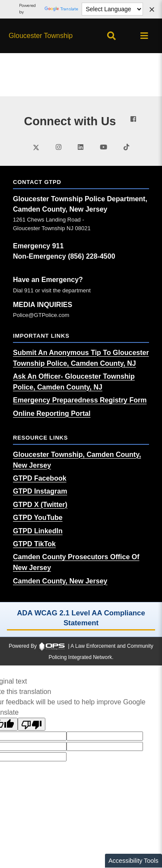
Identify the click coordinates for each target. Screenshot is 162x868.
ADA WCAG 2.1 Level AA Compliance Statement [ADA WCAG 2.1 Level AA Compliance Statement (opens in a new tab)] (81, 618)
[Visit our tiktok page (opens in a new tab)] (126, 147)
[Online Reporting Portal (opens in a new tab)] (52, 413)
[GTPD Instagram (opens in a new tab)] (40, 491)
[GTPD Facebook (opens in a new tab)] (40, 478)
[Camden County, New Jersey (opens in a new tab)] (60, 581)
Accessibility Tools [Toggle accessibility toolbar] (133, 861)
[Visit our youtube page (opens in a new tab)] (103, 147)
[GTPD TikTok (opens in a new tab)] (34, 544)
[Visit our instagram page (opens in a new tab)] (59, 147)
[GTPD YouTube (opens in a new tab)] (38, 518)
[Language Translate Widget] (113, 9)
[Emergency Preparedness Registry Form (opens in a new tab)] (80, 400)
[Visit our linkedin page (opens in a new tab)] (81, 147)
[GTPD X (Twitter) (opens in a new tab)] (40, 505)
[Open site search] (111, 36)
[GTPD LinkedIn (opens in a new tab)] (38, 531)
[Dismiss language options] (152, 10)
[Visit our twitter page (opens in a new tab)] (36, 147)
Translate (61, 9)
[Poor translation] (32, 724)
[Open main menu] (144, 36)
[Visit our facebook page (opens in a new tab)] (133, 119)
